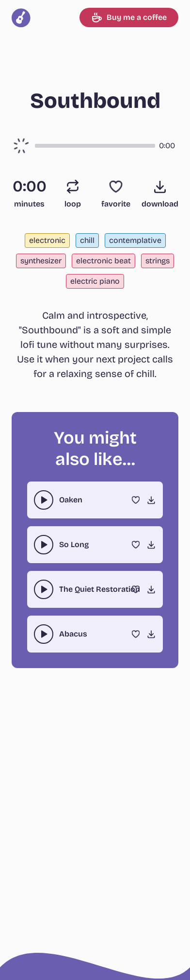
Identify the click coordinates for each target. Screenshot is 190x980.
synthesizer (41, 261)
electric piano (95, 281)
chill (87, 240)
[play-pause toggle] (44, 500)
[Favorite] (116, 187)
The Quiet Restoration (100, 589)
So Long (74, 544)
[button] (95, 146)
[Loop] (73, 187)
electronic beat (103, 261)
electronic (47, 240)
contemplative (135, 240)
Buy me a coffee (129, 17)
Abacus (73, 634)
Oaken (71, 500)
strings (158, 261)
